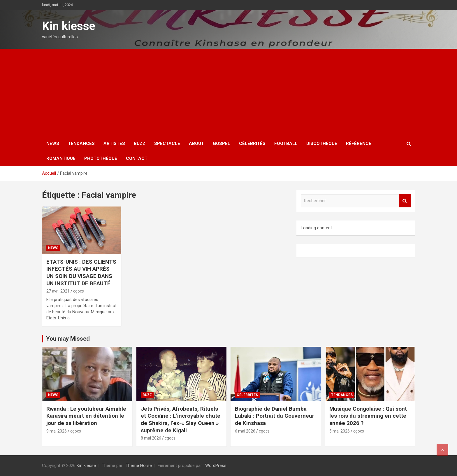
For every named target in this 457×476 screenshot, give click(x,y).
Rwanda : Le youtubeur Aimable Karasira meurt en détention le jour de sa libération (86, 416)
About (196, 143)
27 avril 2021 (58, 291)
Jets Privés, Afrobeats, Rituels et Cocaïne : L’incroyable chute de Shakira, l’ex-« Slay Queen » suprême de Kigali (181, 420)
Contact (137, 158)
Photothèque (101, 158)
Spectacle (167, 143)
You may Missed (68, 339)
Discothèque (322, 143)
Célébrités (252, 143)
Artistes (114, 143)
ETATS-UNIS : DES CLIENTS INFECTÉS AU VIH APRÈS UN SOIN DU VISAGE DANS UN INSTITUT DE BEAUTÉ (81, 273)
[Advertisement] (228, 92)
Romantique (61, 158)
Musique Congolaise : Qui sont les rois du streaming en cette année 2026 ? (368, 416)
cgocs (79, 291)
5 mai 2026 (340, 431)
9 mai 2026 (57, 431)
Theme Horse (139, 466)
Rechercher (405, 201)
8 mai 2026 (151, 438)
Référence (359, 143)
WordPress (216, 466)
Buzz (140, 143)
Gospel (222, 143)
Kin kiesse (69, 26)
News (53, 143)
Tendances (81, 143)
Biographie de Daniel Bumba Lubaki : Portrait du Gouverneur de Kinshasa (275, 416)
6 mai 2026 (245, 431)
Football (286, 143)
